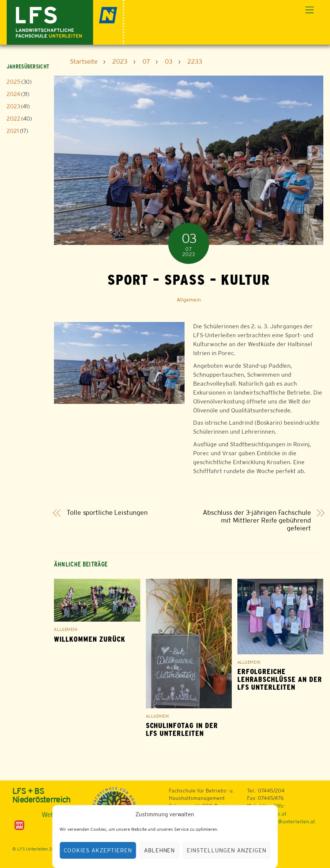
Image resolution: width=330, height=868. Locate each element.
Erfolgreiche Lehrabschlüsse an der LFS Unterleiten (280, 679)
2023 (13, 106)
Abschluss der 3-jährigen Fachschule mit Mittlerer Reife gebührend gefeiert (257, 520)
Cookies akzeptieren (98, 850)
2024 (13, 94)
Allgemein (189, 300)
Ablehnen (160, 850)
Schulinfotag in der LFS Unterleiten (182, 730)
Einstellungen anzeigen (226, 850)
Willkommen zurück (89, 639)
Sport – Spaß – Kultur (189, 280)
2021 (13, 131)
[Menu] (310, 10)
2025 (14, 82)
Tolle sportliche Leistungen (107, 513)
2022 (14, 119)
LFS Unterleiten (33, 849)
